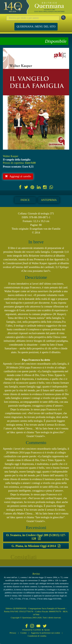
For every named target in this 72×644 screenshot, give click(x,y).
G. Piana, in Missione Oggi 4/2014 (36, 546)
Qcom (47, 630)
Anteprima (49, 200)
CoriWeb (37, 630)
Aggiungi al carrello (18, 176)
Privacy (13, 633)
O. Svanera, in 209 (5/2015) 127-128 (36, 537)
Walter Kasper (11, 156)
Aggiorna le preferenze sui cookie (46, 633)
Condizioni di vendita (37, 636)
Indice (25, 200)
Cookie (24, 633)
